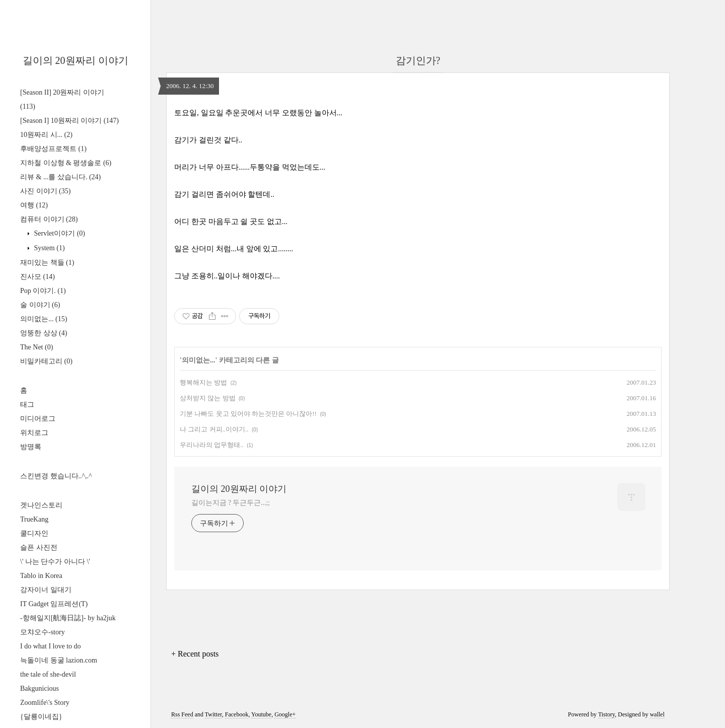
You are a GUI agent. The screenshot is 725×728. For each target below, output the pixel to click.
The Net (37, 347)
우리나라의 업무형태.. (212, 445)
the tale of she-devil (48, 674)
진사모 (38, 277)
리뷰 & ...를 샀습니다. (60, 177)
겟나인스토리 (41, 505)
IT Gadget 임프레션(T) (54, 604)
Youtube (261, 714)
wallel (657, 714)
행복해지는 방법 (203, 382)
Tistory (606, 714)
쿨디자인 (34, 533)
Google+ (285, 714)
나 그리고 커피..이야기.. (214, 429)
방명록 (31, 447)
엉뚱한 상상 (44, 333)
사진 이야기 (45, 191)
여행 (34, 205)
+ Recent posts (195, 654)
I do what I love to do (51, 646)
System (49, 248)
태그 (27, 405)
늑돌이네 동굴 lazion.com (59, 660)
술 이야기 (40, 305)
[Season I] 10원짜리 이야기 (69, 121)
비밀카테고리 (46, 361)
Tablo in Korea (41, 576)
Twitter (213, 714)
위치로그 (34, 433)
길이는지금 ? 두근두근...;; (231, 503)
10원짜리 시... (46, 135)
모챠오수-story (43, 632)
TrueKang (34, 519)
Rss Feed (182, 714)
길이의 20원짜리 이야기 (76, 60)
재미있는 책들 (47, 263)
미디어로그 (38, 419)
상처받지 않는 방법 (208, 398)
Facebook (237, 714)
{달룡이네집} (41, 717)
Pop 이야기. (43, 291)
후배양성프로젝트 (53, 149)
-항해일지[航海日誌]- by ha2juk (68, 618)
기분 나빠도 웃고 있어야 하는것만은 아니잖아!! (248, 414)
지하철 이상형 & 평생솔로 (66, 163)
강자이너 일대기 (46, 590)
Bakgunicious (40, 688)
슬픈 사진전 (39, 548)
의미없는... (44, 319)
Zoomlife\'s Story (45, 703)
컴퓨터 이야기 (49, 219)
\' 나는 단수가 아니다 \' (55, 562)
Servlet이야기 (59, 233)
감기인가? (418, 60)
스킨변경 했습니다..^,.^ (56, 476)
